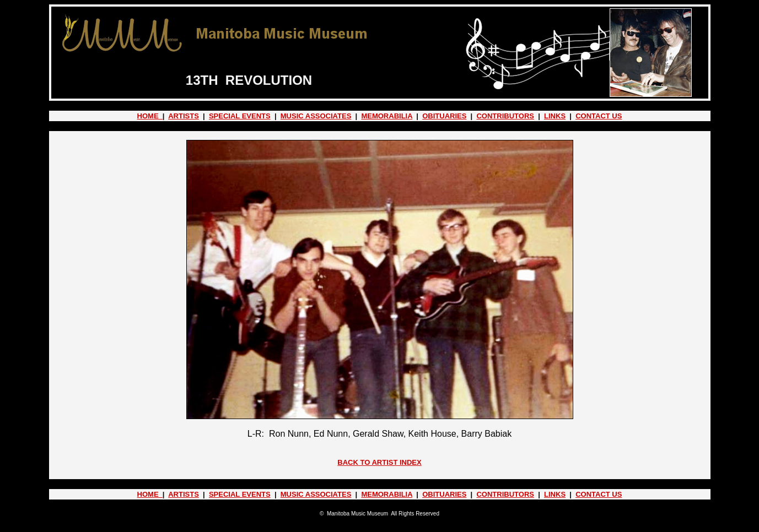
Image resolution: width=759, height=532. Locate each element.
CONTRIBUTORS (505, 116)
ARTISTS (184, 116)
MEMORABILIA (387, 116)
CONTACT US (599, 116)
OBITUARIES (444, 116)
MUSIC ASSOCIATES (316, 116)
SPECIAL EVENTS (240, 116)
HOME (150, 116)
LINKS (555, 116)
